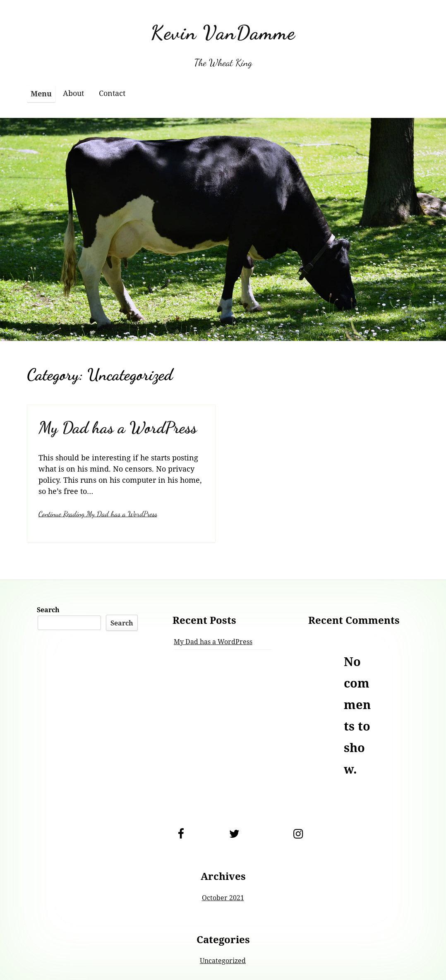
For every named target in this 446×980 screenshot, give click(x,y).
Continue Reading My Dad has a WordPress (98, 514)
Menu (41, 93)
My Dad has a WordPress (118, 428)
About (73, 93)
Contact (112, 93)
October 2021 (223, 898)
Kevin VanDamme (223, 32)
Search (48, 610)
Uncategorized (223, 961)
